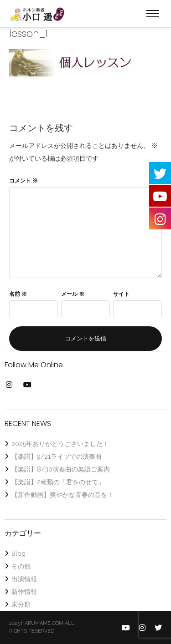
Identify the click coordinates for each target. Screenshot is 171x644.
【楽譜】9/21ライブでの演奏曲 (57, 456)
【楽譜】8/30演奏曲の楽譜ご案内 (61, 469)
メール (73, 294)
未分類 (21, 604)
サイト (121, 294)
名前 (18, 294)
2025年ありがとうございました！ (60, 444)
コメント (23, 181)
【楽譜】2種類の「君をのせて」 (58, 482)
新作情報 (24, 592)
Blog (18, 553)
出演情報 (24, 579)
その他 (21, 566)
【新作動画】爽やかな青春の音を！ (62, 495)
